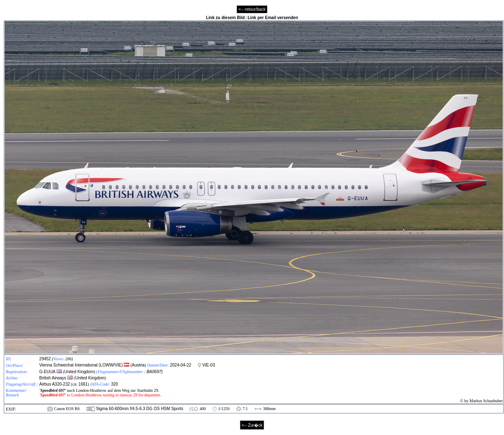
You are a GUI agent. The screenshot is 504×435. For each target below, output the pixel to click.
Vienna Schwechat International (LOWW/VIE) (82, 365)
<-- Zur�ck (252, 425)
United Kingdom (79, 372)
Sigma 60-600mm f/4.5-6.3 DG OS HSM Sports (139, 409)
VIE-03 (209, 365)
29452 (45, 359)
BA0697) (155, 372)
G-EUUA (48, 372)
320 (114, 384)
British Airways (53, 378)
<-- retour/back (252, 9)
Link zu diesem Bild (225, 18)
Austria (138, 365)
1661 (83, 384)
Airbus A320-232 (55, 384)
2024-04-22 (180, 365)
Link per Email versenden (273, 18)
